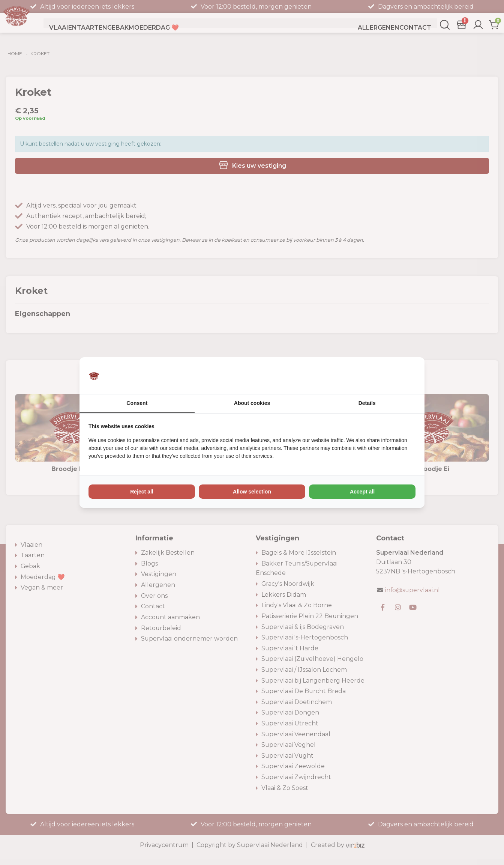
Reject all (142, 492)
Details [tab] (367, 403)
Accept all (362, 492)
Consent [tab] (137, 403)
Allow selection (252, 492)
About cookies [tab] (252, 403)
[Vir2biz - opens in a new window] (406, 376)
